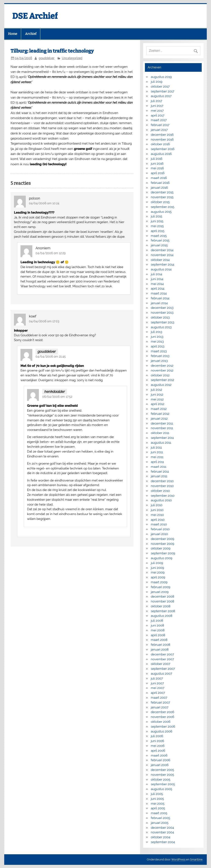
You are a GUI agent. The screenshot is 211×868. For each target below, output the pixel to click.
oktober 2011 (160, 433)
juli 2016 (157, 159)
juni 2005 (157, 799)
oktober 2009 (161, 548)
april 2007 (158, 693)
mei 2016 (157, 168)
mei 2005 (158, 804)
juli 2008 (157, 621)
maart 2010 (159, 524)
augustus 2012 (161, 385)
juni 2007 (157, 683)
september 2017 (163, 91)
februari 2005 (160, 818)
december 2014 (162, 250)
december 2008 (163, 597)
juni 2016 (157, 164)
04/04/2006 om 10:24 (44, 203)
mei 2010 (157, 515)
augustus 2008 (162, 616)
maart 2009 (159, 582)
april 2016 (158, 173)
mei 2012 (157, 399)
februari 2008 (161, 645)
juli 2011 (156, 448)
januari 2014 (159, 303)
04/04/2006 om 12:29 (50, 253)
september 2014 (163, 264)
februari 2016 (160, 183)
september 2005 (163, 784)
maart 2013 (159, 351)
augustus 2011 (161, 443)
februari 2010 (160, 529)
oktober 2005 (161, 780)
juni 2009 (157, 568)
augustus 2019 (161, 77)
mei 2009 (158, 572)
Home (13, 34)
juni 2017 (157, 106)
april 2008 (158, 635)
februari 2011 (160, 472)
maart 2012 (159, 409)
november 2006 (163, 717)
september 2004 (163, 842)
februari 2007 (160, 703)
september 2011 (162, 438)
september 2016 (163, 149)
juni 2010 (157, 510)
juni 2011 (157, 452)
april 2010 (158, 520)
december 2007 (162, 654)
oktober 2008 (161, 606)
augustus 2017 (161, 96)
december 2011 (162, 423)
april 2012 (158, 404)
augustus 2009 (162, 558)
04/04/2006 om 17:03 (44, 321)
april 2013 (158, 346)
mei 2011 (157, 457)
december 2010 (162, 481)
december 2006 (163, 712)
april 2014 (158, 289)
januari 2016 (159, 188)
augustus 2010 (161, 500)
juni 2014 (157, 279)
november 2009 (163, 544)
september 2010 (163, 496)
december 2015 (162, 192)
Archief (31, 34)
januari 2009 (160, 592)
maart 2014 (159, 293)
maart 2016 (159, 178)
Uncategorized (72, 58)
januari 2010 (159, 534)
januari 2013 (159, 361)
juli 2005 (157, 794)
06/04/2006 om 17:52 (57, 397)
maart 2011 (159, 467)
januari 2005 (160, 823)
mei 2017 (157, 111)
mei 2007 (158, 688)
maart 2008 (159, 640)
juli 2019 (157, 82)
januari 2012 (159, 419)
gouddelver (47, 58)
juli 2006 (157, 736)
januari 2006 (160, 765)
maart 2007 (159, 698)
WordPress (178, 859)
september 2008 (163, 611)
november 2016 (162, 140)
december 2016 (162, 135)
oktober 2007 (161, 664)
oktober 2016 (160, 144)
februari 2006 (161, 760)
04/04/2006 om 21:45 (51, 357)
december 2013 (162, 308)
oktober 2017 (160, 87)
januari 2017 (159, 130)
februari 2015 (160, 240)
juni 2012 (157, 395)
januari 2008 (160, 650)
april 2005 (158, 808)
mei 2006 (158, 746)
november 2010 (162, 486)
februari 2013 (160, 356)
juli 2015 (157, 216)
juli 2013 (157, 332)
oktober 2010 (160, 491)
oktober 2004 (161, 837)
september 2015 (163, 207)
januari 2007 (160, 707)
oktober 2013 (160, 317)
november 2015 (162, 197)
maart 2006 (159, 755)
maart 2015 (159, 236)
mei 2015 (157, 226)
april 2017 (158, 115)
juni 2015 (157, 221)
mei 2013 (157, 342)
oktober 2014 (160, 260)
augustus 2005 (161, 789)
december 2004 (162, 828)
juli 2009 (157, 563)
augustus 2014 (161, 269)
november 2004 (162, 832)
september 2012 (163, 380)
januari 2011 (159, 476)
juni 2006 (157, 741)
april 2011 (157, 462)
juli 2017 (157, 101)
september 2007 (163, 669)
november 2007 (162, 659)
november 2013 (162, 313)
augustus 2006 (162, 731)
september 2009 (163, 553)
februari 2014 (160, 298)
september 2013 (163, 322)
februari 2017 (160, 125)
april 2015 (158, 231)
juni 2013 (157, 337)
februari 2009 (161, 587)
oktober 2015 (160, 202)
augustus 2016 (161, 154)
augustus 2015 (161, 212)
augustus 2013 (161, 327)
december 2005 (162, 770)
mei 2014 (157, 284)
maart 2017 (159, 120)
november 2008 (163, 601)
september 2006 (163, 727)
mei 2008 (158, 630)
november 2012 (162, 370)
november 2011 (162, 428)
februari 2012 (160, 414)
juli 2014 (157, 274)
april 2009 (158, 577)
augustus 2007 (161, 674)
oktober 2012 (160, 375)
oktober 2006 (161, 722)
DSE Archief (35, 16)
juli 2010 (157, 505)
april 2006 (158, 751)
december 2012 (162, 366)
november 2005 (162, 775)
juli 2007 (157, 678)
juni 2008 (157, 625)
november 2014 (162, 255)
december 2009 (163, 539)
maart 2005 (159, 813)
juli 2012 (157, 390)
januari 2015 (159, 245)
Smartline (196, 859)
